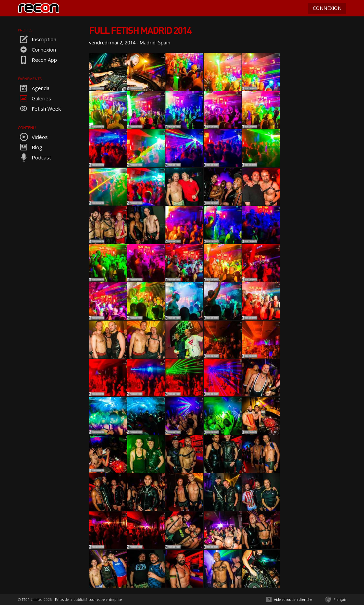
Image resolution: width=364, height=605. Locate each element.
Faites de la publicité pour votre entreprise (88, 600)
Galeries (35, 98)
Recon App (38, 60)
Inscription (37, 39)
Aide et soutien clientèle (293, 600)
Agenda (34, 88)
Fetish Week (39, 109)
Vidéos (33, 137)
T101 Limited (32, 600)
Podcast (35, 157)
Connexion (37, 50)
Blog (30, 147)
